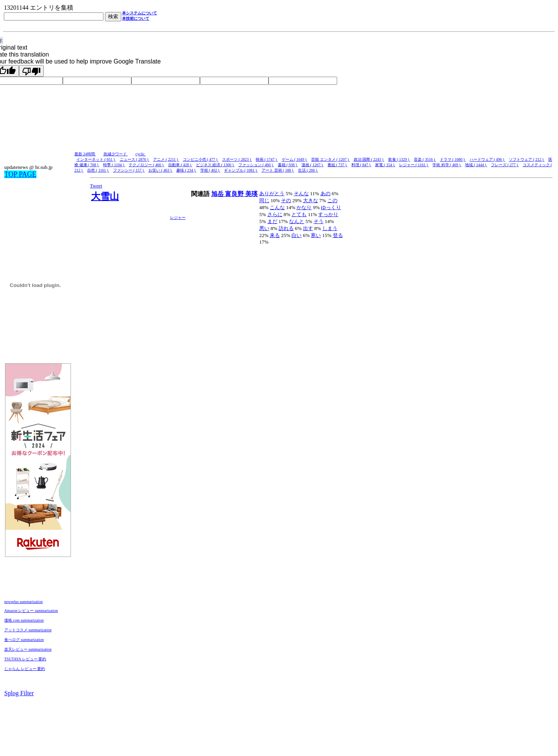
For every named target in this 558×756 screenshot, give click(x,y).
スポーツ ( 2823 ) (237, 159)
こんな (277, 207)
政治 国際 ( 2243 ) (369, 159)
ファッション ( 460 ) (256, 165)
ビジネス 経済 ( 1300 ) (215, 165)
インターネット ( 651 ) (96, 159)
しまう (330, 228)
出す (308, 228)
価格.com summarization (24, 620)
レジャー (178, 217)
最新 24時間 (85, 154)
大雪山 (105, 196)
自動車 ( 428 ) (180, 165)
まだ (272, 221)
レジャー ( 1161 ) (414, 165)
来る (275, 235)
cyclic (141, 154)
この (332, 200)
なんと (297, 221)
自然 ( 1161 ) (98, 170)
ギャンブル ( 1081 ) (241, 170)
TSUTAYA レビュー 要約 (25, 659)
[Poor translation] (31, 71)
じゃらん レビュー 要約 (25, 669)
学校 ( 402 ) (210, 170)
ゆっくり (331, 207)
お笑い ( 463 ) (160, 170)
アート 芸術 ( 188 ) (278, 170)
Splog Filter (19, 693)
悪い (264, 228)
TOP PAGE (20, 174)
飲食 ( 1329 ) (399, 159)
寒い (316, 235)
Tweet (96, 186)
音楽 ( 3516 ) (425, 159)
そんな (301, 193)
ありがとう (272, 193)
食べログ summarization (24, 640)
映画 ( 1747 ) (267, 159)
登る (338, 235)
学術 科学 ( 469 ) (447, 165)
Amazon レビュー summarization (31, 611)
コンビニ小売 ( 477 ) (201, 159)
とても (299, 214)
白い (296, 235)
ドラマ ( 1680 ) (453, 159)
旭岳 (218, 194)
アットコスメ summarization (28, 630)
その (286, 200)
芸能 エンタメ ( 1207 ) (330, 159)
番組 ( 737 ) (338, 165)
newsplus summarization (23, 602)
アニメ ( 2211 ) (166, 159)
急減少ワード (116, 154)
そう (319, 221)
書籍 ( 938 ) (288, 165)
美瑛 (251, 194)
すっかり (328, 214)
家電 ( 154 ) (385, 165)
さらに (275, 214)
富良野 (235, 194)
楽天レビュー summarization (28, 649)
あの (325, 193)
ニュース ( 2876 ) (135, 159)
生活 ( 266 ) (308, 170)
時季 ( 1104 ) (114, 165)
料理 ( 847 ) (362, 165)
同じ (264, 200)
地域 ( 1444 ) (476, 165)
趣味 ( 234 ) (186, 170)
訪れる (286, 228)
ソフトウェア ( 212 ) (527, 159)
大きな (311, 200)
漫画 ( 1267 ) (313, 165)
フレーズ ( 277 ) (505, 165)
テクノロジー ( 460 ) (146, 165)
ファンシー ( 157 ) (129, 170)
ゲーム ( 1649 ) (295, 159)
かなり (304, 207)
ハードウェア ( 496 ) (487, 159)
